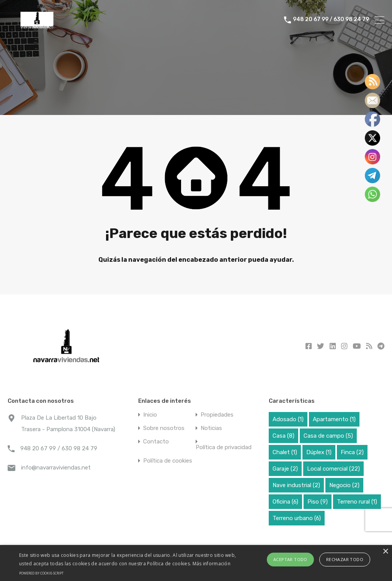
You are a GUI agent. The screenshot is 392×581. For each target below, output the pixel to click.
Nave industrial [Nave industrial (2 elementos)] (296, 485)
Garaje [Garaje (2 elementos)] (285, 469)
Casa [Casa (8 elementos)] (283, 436)
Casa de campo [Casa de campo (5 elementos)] (328, 436)
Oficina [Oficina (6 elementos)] (285, 502)
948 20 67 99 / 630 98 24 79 (331, 20)
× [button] (385, 552)
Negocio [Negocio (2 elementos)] (344, 485)
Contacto (156, 442)
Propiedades (217, 415)
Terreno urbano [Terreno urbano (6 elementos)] (297, 518)
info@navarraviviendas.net (56, 468)
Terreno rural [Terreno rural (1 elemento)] (357, 502)
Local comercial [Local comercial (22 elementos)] (333, 469)
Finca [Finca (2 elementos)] (352, 452)
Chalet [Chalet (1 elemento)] (285, 452)
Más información (212, 564)
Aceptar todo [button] (290, 559)
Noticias (211, 428)
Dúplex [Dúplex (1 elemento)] (319, 452)
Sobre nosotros (164, 428)
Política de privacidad (224, 447)
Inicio (150, 415)
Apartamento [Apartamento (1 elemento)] (334, 419)
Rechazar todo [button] (345, 559)
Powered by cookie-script (41, 573)
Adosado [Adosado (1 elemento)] (288, 419)
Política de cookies (168, 461)
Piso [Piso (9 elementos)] (318, 502)
